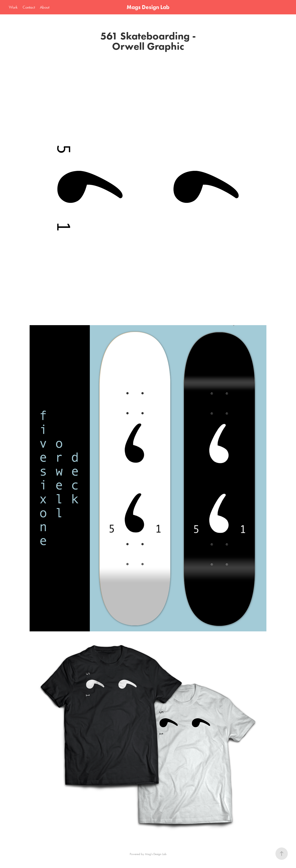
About (45, 7)
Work (13, 7)
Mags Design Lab (148, 7)
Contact (29, 7)
